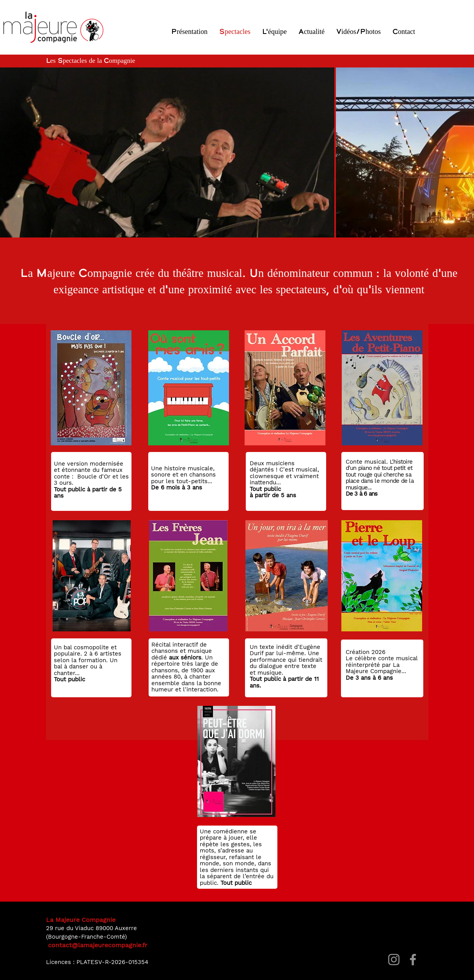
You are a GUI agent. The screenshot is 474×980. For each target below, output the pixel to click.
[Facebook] (413, 960)
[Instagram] (394, 960)
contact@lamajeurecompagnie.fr (98, 945)
